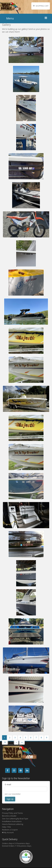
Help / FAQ (6, 827)
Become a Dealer (9, 816)
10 (5, 742)
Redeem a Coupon (10, 830)
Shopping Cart (42, 6)
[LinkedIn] (27, 770)
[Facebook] (8, 770)
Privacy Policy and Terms (12, 813)
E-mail (8, 784)
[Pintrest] (21, 770)
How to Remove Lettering (13, 824)
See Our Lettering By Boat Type (15, 819)
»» (22, 742)
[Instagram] (14, 770)
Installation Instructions (12, 821)
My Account (8, 832)
